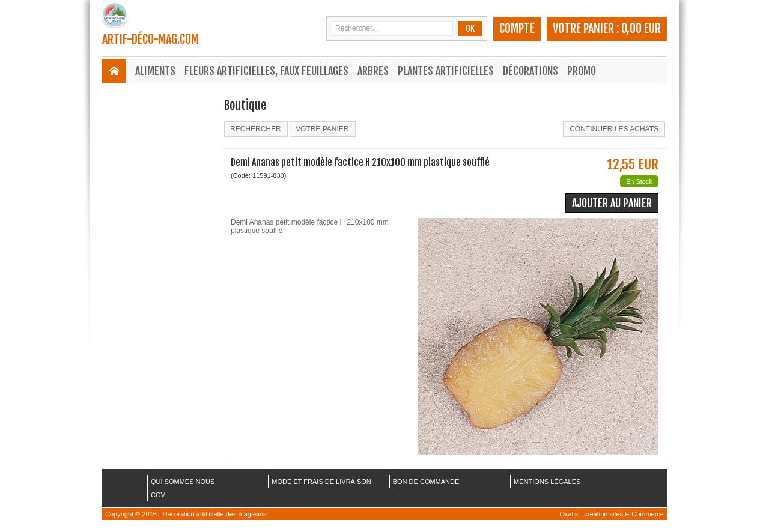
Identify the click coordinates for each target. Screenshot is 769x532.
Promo (582, 71)
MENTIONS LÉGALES (547, 482)
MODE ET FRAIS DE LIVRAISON (321, 482)
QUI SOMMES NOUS (183, 482)
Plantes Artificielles (446, 71)
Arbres (373, 71)
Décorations (530, 71)
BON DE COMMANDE (426, 482)
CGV (158, 495)
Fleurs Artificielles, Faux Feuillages (266, 71)
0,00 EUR (641, 29)
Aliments (155, 71)
